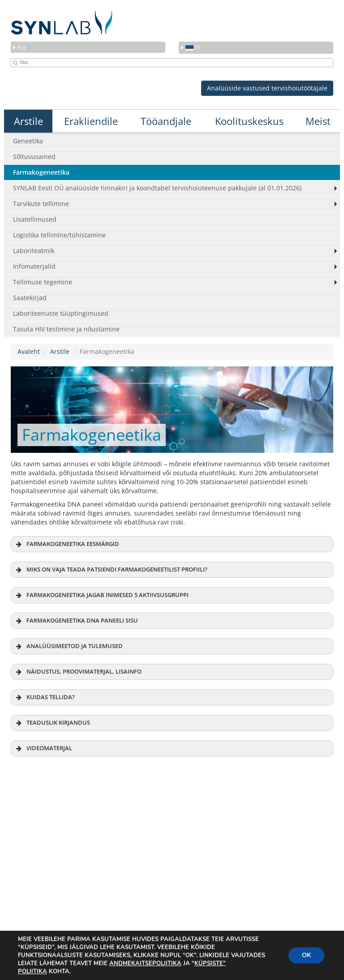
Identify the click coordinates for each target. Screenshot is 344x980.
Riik (19, 47)
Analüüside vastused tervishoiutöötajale (267, 88)
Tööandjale (166, 121)
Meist (318, 121)
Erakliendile (91, 121)
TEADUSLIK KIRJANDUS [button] (52, 723)
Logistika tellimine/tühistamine (59, 235)
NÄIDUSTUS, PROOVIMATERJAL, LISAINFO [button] (78, 672)
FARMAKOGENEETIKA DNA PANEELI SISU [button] (76, 621)
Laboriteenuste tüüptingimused (61, 313)
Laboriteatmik (34, 251)
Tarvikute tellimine (41, 204)
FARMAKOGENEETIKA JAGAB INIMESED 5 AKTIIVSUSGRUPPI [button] (101, 595)
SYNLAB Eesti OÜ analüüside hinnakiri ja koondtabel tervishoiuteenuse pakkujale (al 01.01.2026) (157, 188)
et (190, 47)
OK (306, 955)
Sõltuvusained (34, 157)
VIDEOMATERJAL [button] (43, 748)
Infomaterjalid (34, 266)
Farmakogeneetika (41, 172)
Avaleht (29, 351)
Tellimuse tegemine (43, 282)
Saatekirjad (30, 298)
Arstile (28, 121)
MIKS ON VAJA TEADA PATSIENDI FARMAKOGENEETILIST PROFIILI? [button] (111, 570)
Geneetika (28, 141)
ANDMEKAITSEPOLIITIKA (145, 963)
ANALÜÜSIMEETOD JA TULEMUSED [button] (69, 646)
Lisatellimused (35, 219)
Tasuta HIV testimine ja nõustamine (66, 329)
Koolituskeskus (249, 121)
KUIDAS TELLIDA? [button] (45, 697)
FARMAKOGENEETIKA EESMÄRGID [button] (67, 544)
